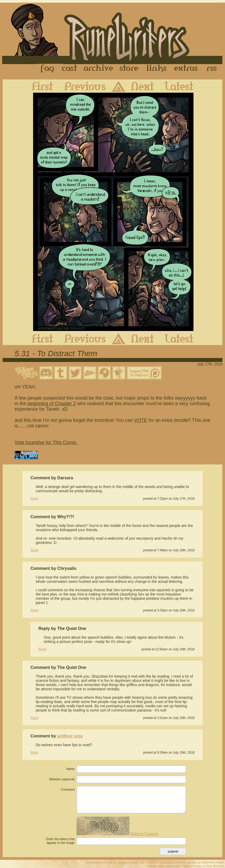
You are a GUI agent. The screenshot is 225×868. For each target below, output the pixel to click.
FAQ (48, 69)
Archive (98, 69)
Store (129, 69)
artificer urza (70, 736)
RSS (213, 69)
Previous (81, 86)
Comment (68, 790)
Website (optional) (62, 779)
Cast (70, 69)
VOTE (141, 420)
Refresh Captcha (144, 834)
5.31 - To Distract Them (56, 353)
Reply (35, 499)
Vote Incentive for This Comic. (46, 442)
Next (147, 86)
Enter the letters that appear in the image (60, 841)
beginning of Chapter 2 (52, 404)
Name (70, 769)
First (38, 86)
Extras (187, 69)
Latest (183, 86)
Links (156, 69)
